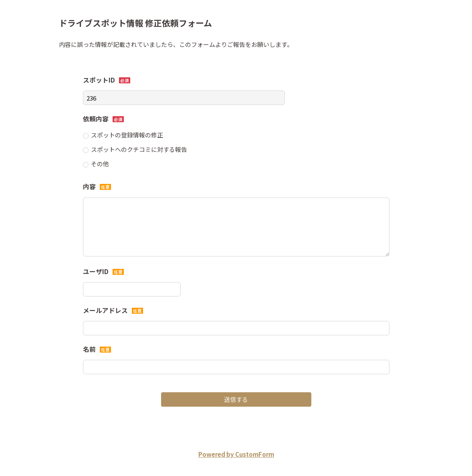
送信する (236, 399)
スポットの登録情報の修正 (127, 135)
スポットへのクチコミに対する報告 (139, 149)
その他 (100, 164)
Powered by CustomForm (236, 454)
